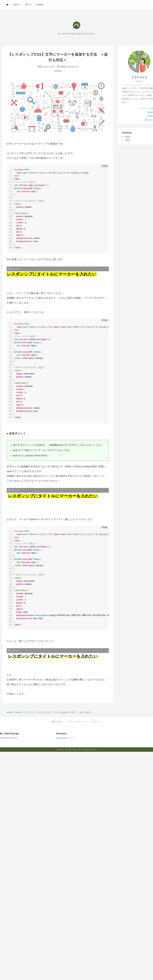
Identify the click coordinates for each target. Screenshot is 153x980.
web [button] (16, 5)
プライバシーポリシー (76, 722)
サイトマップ (96, 722)
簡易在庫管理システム (66, 738)
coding (58, 71)
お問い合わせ (57, 722)
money (40, 5)
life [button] (28, 5)
